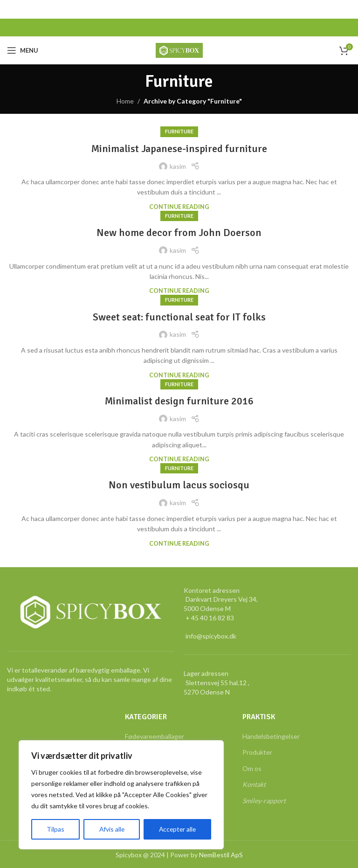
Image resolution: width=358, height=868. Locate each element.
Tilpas (55, 829)
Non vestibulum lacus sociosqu (179, 485)
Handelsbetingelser (271, 736)
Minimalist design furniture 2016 (179, 401)
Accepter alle (177, 829)
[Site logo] (179, 50)
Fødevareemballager (155, 736)
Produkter (257, 752)
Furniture (179, 131)
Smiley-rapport (264, 801)
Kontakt (254, 784)
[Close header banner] (346, 9)
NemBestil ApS (221, 855)
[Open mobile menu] (23, 50)
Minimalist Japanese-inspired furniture (179, 149)
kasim (178, 166)
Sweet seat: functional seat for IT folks (179, 317)
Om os (252, 768)
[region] (121, 795)
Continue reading (179, 207)
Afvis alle (110, 829)
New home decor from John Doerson (179, 233)
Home (125, 101)
